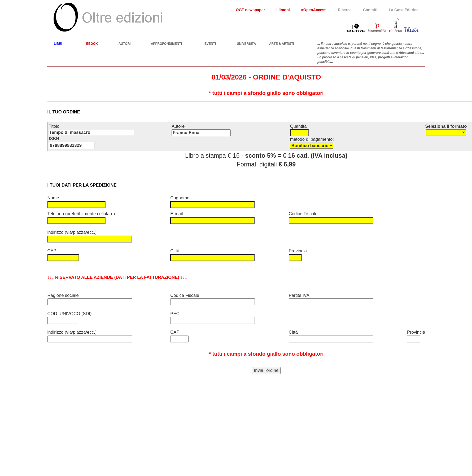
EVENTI (210, 44)
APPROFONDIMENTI (166, 44)
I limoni (283, 10)
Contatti (370, 10)
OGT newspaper (250, 10)
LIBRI (58, 44)
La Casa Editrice (404, 10)
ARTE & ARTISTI (282, 44)
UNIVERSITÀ (246, 44)
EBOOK (92, 44)
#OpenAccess (314, 10)
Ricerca (345, 10)
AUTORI (125, 44)
